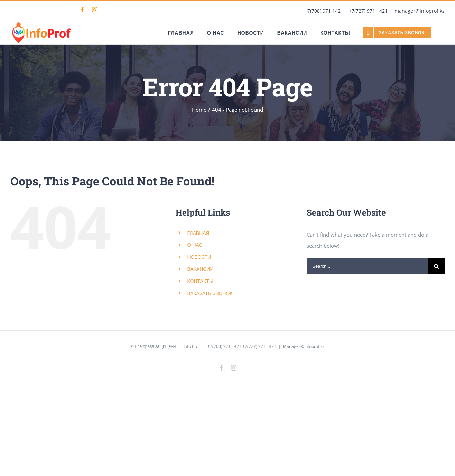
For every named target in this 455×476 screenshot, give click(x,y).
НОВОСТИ (199, 257)
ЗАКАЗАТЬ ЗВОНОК (210, 293)
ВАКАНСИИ (201, 269)
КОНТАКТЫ (201, 281)
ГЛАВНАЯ (198, 233)
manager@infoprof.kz (420, 11)
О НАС (195, 245)
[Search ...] (368, 266)
